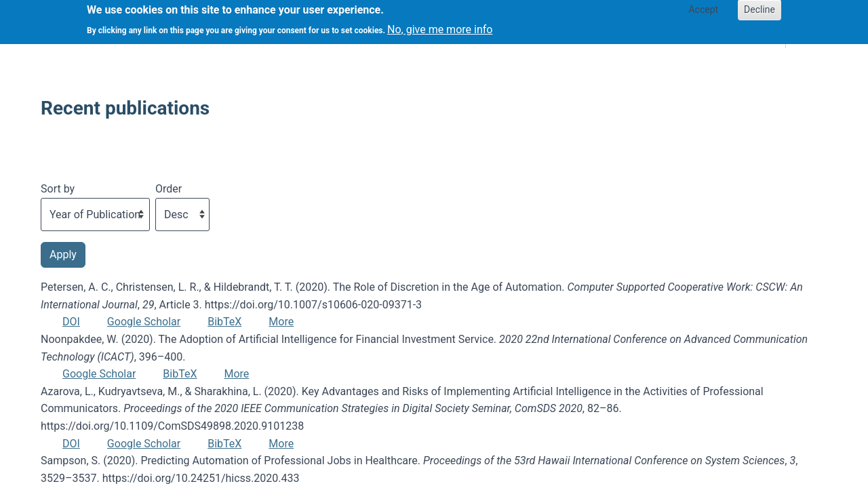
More (281, 322)
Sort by (58, 189)
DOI (71, 322)
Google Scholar (144, 322)
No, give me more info (440, 25)
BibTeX (224, 322)
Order (169, 189)
